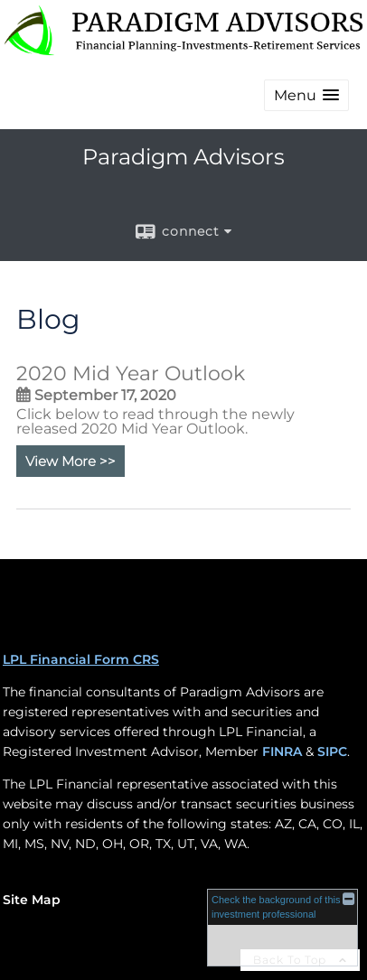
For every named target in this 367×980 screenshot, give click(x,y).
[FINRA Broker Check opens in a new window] (282, 927)
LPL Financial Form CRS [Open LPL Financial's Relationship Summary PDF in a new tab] (81, 659)
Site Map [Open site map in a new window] (32, 900)
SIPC (332, 751)
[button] (306, 95)
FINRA (282, 751)
